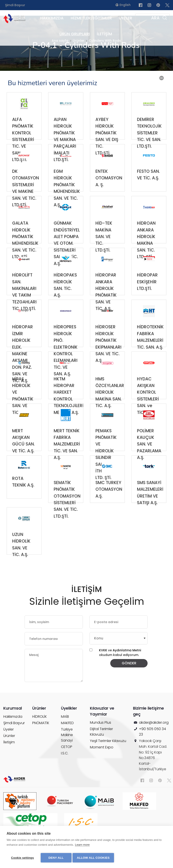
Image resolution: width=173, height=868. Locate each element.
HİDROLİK (40, 739)
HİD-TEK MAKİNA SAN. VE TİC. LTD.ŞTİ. (104, 244)
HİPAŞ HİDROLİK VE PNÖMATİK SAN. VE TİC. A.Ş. (23, 399)
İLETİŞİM (104, 34)
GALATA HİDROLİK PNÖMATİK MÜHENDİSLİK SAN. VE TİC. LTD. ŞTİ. (25, 244)
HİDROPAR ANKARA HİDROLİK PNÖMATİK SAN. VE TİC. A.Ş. (106, 296)
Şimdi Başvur (15, 5)
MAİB (65, 739)
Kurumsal (13, 731)
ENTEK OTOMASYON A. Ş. (109, 192)
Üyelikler (69, 731)
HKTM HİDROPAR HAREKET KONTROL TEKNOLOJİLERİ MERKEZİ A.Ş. (69, 399)
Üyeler (9, 752)
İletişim (9, 765)
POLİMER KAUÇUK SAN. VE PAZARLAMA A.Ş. (149, 451)
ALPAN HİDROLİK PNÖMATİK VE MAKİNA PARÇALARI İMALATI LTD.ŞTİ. (65, 140)
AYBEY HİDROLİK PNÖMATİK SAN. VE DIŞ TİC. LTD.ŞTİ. (107, 140)
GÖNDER (129, 675)
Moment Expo (102, 770)
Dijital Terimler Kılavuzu (101, 755)
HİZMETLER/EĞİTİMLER (91, 18)
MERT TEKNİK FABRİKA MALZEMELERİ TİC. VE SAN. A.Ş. (67, 451)
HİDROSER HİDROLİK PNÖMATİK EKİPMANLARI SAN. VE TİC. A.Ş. (108, 348)
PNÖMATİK (41, 746)
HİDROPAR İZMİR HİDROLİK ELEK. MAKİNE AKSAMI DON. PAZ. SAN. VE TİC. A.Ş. (23, 348)
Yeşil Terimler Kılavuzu (108, 764)
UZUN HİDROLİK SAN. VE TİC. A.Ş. (21, 555)
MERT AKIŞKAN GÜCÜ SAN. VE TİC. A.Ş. (23, 451)
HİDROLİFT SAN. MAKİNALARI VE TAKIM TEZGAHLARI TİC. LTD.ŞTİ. (24, 296)
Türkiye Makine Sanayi (67, 758)
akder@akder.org (154, 745)
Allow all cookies (95, 858)
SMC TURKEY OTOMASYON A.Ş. (109, 503)
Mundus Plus (101, 745)
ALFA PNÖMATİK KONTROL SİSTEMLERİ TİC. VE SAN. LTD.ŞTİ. (23, 140)
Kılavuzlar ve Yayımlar (102, 734)
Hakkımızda (13, 739)
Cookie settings (23, 858)
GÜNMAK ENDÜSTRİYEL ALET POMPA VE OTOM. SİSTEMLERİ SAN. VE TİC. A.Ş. (67, 244)
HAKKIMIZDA (52, 18)
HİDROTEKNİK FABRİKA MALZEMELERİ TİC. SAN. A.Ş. (150, 348)
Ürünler (9, 759)
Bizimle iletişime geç (148, 734)
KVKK (103, 664)
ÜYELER (125, 18)
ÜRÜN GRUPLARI (75, 34)
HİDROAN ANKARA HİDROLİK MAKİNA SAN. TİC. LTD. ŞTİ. (146, 244)
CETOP (67, 770)
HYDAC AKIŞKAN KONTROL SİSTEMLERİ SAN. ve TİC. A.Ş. (148, 399)
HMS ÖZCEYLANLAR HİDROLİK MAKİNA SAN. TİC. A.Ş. (110, 399)
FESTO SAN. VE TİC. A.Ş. (148, 189)
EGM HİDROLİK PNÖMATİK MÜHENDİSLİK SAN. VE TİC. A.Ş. (67, 192)
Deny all (56, 858)
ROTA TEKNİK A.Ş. (23, 496)
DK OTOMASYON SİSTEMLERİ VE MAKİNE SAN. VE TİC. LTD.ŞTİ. (26, 192)
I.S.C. (65, 776)
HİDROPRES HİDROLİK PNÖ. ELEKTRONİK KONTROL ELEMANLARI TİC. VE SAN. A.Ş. (66, 348)
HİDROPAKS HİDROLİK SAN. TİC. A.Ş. (65, 296)
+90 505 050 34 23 (152, 755)
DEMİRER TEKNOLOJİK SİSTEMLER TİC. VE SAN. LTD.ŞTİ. (149, 140)
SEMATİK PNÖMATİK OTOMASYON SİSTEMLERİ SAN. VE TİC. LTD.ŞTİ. (67, 503)
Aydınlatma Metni (127, 664)
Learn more (82, 846)
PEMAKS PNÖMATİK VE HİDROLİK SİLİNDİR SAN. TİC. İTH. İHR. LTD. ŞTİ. (106, 451)
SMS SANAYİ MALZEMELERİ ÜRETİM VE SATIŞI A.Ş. (150, 503)
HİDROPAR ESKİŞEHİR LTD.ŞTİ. (147, 296)
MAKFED (67, 746)
